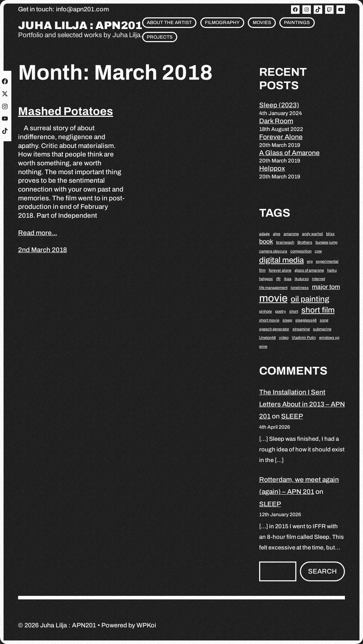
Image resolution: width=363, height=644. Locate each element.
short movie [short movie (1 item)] (269, 320)
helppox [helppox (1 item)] (266, 279)
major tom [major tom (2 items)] (326, 287)
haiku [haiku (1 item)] (332, 270)
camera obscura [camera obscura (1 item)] (273, 251)
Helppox (272, 168)
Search (322, 571)
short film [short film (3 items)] (318, 310)
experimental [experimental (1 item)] (327, 261)
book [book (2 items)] (266, 241)
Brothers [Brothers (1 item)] (305, 242)
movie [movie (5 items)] (273, 298)
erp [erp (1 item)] (310, 261)
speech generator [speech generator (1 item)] (274, 329)
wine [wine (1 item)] (263, 346)
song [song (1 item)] (324, 320)
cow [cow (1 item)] (318, 251)
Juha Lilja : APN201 (80, 26)
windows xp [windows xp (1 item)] (329, 338)
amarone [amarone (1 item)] (291, 234)
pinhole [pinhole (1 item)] (266, 311)
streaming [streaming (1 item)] (301, 329)
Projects (160, 37)
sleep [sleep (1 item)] (287, 320)
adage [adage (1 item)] (264, 234)
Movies (262, 22)
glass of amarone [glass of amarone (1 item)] (309, 270)
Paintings (297, 22)
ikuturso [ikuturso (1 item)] (302, 279)
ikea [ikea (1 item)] (288, 279)
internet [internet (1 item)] (319, 279)
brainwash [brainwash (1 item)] (285, 242)
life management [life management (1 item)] (273, 288)
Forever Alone (281, 137)
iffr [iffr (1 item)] (278, 279)
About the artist (169, 22)
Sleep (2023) (279, 105)
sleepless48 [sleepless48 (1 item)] (306, 320)
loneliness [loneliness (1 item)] (300, 288)
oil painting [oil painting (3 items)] (310, 299)
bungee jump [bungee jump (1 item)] (326, 242)
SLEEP (292, 416)
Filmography (222, 22)
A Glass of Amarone (289, 153)
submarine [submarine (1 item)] (322, 329)
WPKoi (146, 625)
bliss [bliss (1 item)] (330, 234)
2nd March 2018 (43, 250)
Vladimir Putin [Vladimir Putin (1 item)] (304, 338)
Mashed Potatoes (66, 111)
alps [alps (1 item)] (277, 234)
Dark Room (276, 121)
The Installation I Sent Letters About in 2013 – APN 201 (302, 404)
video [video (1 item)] (284, 338)
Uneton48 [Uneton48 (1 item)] (267, 338)
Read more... (38, 233)
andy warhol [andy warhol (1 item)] (312, 234)
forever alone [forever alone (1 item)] (280, 270)
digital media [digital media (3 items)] (281, 260)
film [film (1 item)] (262, 270)
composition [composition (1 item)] (301, 251)
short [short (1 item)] (294, 311)
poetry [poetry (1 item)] (281, 311)
